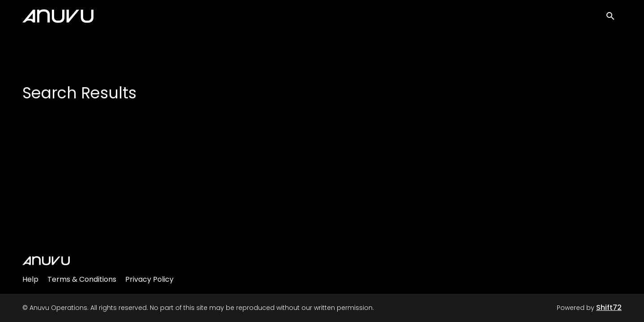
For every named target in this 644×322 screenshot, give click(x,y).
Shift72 (609, 307)
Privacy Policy (149, 279)
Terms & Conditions (82, 279)
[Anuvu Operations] (46, 261)
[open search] (614, 19)
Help (30, 279)
